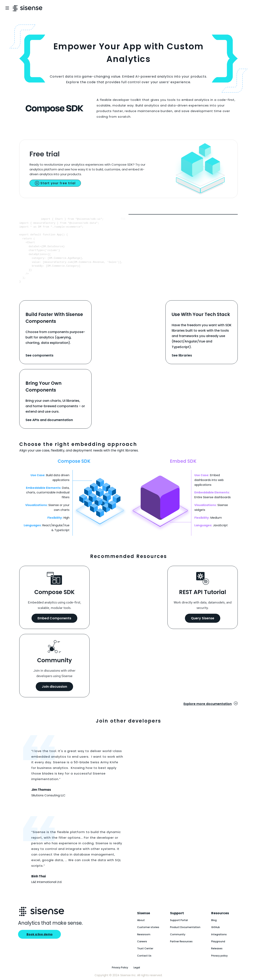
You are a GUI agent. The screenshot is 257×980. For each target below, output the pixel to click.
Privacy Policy (120, 967)
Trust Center (145, 948)
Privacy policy (219, 956)
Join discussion (54, 687)
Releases (217, 948)
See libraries (182, 355)
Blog (214, 920)
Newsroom (144, 934)
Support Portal (179, 920)
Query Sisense (203, 618)
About (141, 920)
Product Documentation (185, 927)
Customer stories (148, 927)
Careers (142, 941)
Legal (137, 967)
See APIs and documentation (49, 420)
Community (178, 934)
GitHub (216, 927)
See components (39, 355)
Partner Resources (181, 941)
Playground (218, 941)
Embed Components (54, 618)
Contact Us (144, 956)
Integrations (219, 934)
